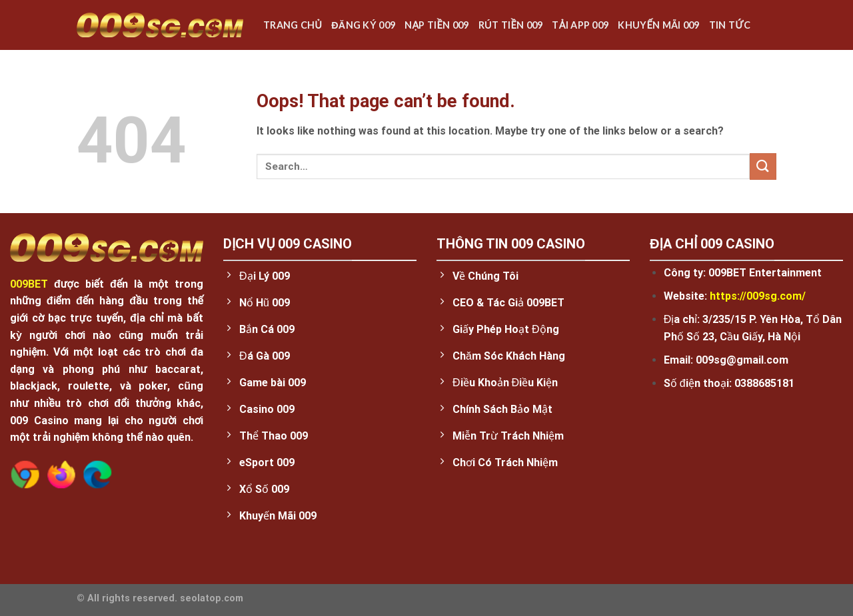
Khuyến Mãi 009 (658, 25)
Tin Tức (730, 25)
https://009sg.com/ (758, 296)
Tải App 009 (580, 25)
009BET (29, 284)
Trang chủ (293, 25)
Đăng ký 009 (363, 25)
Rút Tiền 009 (511, 25)
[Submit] (763, 166)
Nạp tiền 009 (437, 25)
